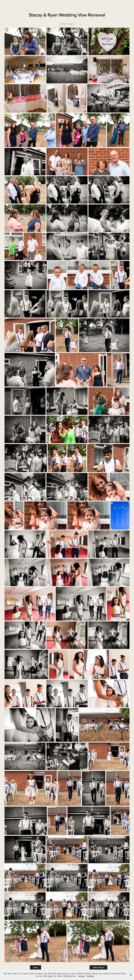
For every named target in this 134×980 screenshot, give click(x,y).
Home (36, 968)
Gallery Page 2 (99, 968)
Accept (81, 976)
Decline (90, 976)
